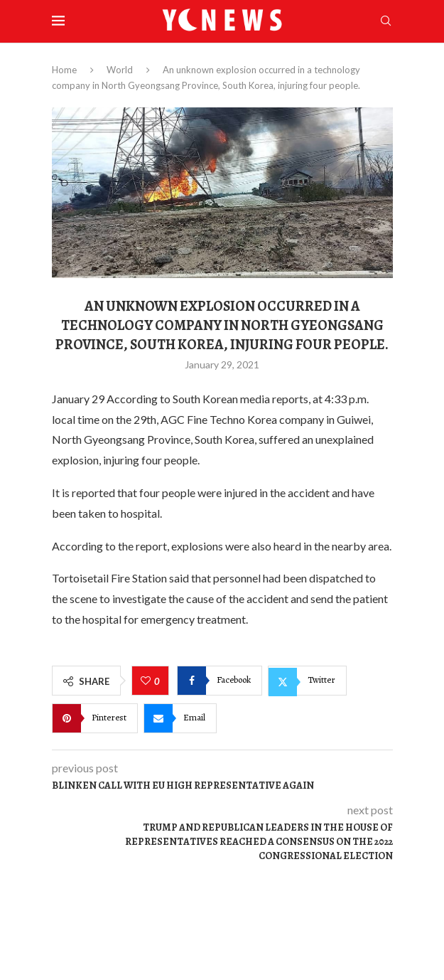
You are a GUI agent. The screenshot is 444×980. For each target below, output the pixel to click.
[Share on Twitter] (307, 681)
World (120, 70)
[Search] (386, 22)
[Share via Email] (180, 718)
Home (64, 70)
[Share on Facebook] (220, 681)
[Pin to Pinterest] (95, 718)
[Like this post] (147, 681)
